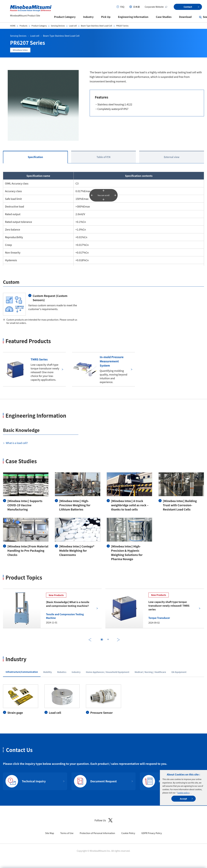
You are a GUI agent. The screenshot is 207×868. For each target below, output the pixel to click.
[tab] (102, 640)
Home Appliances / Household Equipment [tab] (108, 672)
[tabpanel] (103, 700)
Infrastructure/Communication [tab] (22, 672)
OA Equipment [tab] (179, 672)
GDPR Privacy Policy (152, 833)
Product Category (65, 17)
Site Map (50, 833)
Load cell (73, 26)
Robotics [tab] (62, 672)
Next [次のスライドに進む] (118, 640)
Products (23, 26)
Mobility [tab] (48, 672)
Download (185, 17)
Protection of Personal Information (97, 833)
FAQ (122, 7)
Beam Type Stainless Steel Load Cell (97, 26)
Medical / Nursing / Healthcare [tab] (150, 672)
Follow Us (103, 820)
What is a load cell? (17, 443)
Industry (88, 17)
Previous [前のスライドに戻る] (90, 640)
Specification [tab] (35, 157)
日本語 (136, 7)
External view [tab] (172, 157)
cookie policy (183, 793)
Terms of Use (67, 833)
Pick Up (106, 17)
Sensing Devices (58, 26)
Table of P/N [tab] (103, 157)
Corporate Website (156, 7)
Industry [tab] (76, 672)
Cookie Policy (128, 833)
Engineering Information (133, 17)
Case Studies (164, 17)
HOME (13, 26)
